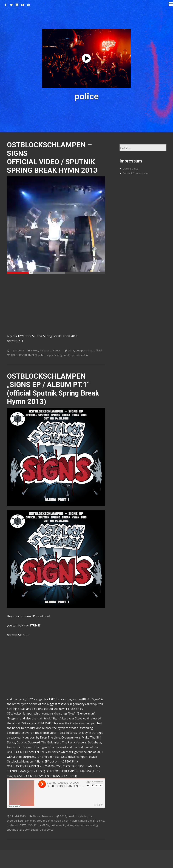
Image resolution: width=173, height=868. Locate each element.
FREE (52, 699)
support (36, 830)
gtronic (58, 821)
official (98, 350)
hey (66, 821)
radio (62, 825)
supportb (48, 830)
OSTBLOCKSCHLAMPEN (22, 355)
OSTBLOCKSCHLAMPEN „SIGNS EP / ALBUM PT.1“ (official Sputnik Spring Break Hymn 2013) (53, 389)
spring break (62, 355)
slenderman (82, 825)
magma (74, 821)
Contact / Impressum (136, 173)
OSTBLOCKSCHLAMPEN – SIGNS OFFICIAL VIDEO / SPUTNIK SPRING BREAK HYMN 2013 (52, 158)
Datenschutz (130, 168)
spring (94, 825)
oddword (12, 825)
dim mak (30, 821)
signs (50, 355)
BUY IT (19, 341)
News (35, 350)
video (84, 355)
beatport (81, 350)
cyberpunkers (15, 821)
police (42, 355)
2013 (71, 350)
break (71, 816)
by (90, 816)
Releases (45, 350)
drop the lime (45, 821)
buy (90, 350)
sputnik (75, 355)
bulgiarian (82, 816)
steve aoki (23, 830)
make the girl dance (92, 821)
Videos (57, 350)
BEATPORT (22, 635)
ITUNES (35, 625)
